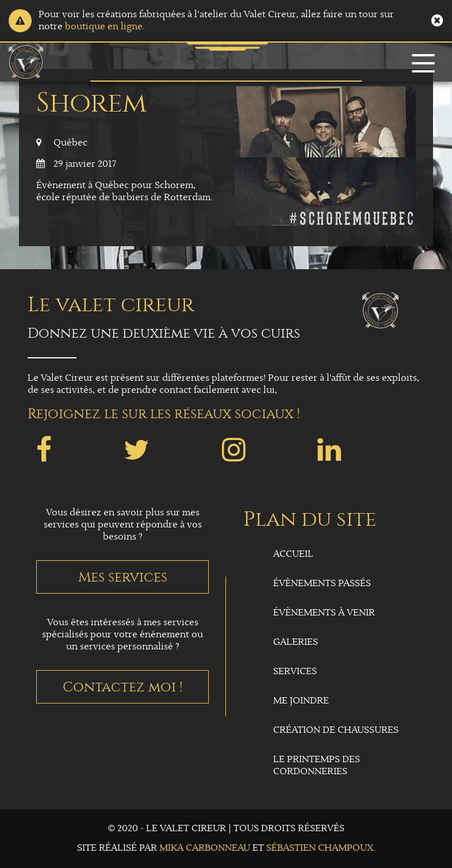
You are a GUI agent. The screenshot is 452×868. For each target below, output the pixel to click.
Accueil (293, 554)
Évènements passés (322, 584)
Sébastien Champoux (320, 848)
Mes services (123, 577)
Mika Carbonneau (205, 848)
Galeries (296, 642)
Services (295, 672)
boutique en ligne (104, 27)
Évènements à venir (324, 613)
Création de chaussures (336, 730)
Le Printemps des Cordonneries (317, 766)
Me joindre (301, 701)
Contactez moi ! (123, 687)
